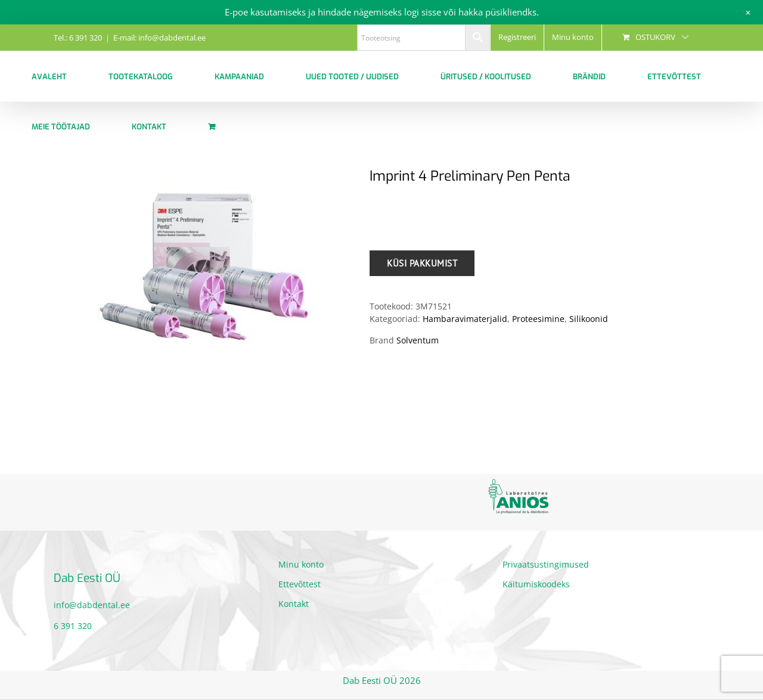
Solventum (418, 340)
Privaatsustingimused (546, 564)
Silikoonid (589, 319)
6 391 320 (73, 626)
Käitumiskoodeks (536, 584)
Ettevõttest (300, 584)
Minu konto (301, 564)
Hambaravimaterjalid (465, 319)
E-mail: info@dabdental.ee (159, 38)
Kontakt (294, 604)
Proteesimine (538, 319)
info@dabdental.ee (92, 605)
